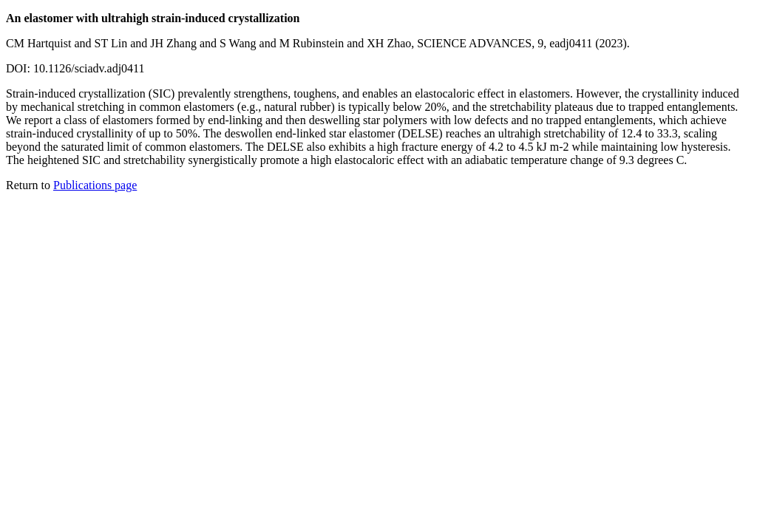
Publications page (95, 185)
